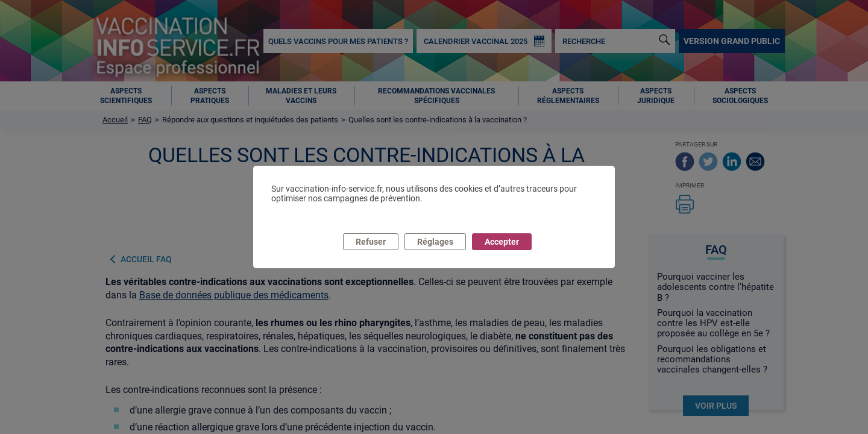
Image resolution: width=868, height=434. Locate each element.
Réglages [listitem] (435, 242)
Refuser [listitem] (371, 242)
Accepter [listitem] (502, 242)
